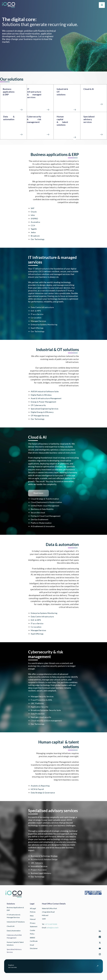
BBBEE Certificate (34, 939)
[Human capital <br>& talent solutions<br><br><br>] (75, 137)
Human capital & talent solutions (62, 121)
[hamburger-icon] (102, 5)
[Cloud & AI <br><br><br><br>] (101, 104)
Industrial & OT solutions (16, 922)
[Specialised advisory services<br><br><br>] (101, 134)
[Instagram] (99, 955)
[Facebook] (99, 937)
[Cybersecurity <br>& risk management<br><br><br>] (48, 134)
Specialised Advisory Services (14, 951)
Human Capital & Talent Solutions (15, 944)
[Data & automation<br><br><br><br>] (21, 134)
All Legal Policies (33, 910)
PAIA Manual (33, 917)
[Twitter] (99, 943)
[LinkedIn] (99, 932)
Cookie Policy (32, 932)
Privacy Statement (34, 925)
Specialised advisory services (89, 119)
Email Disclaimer (34, 947)
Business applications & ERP (9, 92)
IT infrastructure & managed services (34, 93)
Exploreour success (12, 966)
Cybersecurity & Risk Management (14, 936)
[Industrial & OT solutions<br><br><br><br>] (75, 110)
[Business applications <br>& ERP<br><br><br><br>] (21, 110)
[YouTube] (99, 949)
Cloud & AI (89, 89)
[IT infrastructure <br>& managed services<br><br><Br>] (48, 110)
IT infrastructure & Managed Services (14, 916)
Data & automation (9, 118)
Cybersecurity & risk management (34, 119)
